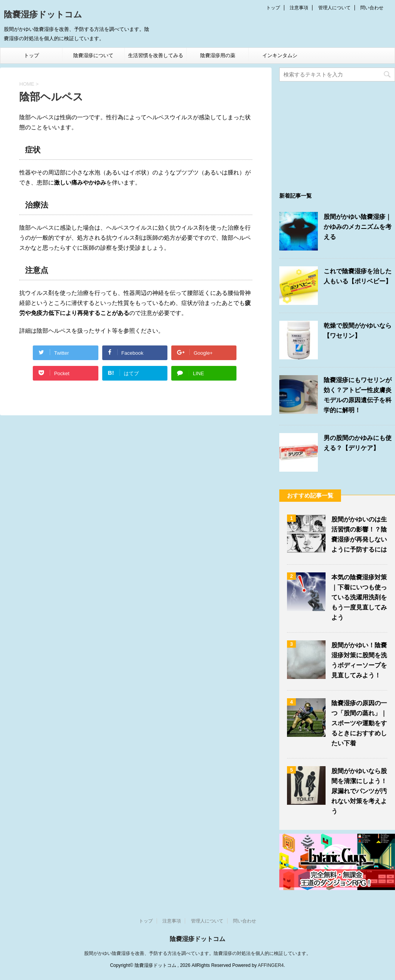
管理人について (334, 8)
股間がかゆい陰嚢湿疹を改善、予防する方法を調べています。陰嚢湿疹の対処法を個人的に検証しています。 (197, 953)
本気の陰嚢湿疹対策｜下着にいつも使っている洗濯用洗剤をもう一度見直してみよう (359, 597)
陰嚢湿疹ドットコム (43, 15)
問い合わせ (372, 8)
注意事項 (299, 8)
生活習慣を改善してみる (156, 55)
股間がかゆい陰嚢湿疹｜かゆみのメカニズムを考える (358, 227)
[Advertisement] (337, 134)
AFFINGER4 (271, 965)
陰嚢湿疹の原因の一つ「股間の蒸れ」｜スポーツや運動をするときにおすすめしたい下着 (359, 723)
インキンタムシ (280, 55)
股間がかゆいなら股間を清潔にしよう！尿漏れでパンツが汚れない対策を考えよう (359, 791)
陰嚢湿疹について (93, 55)
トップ (273, 8)
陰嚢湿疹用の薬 (218, 55)
